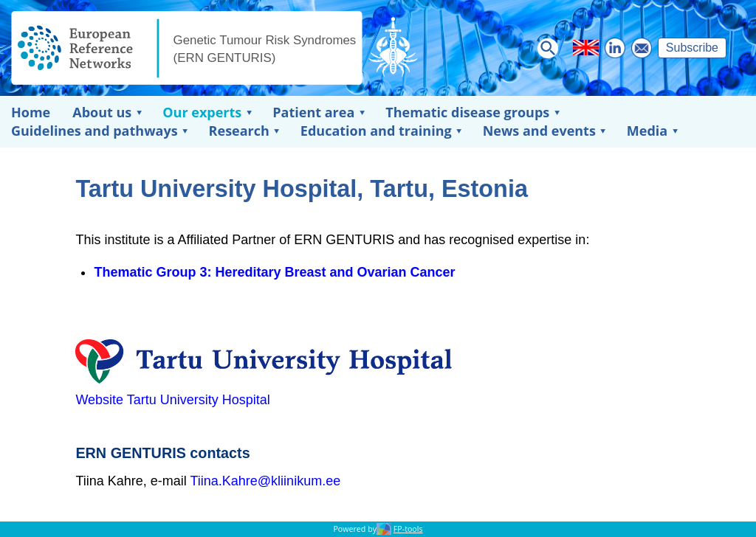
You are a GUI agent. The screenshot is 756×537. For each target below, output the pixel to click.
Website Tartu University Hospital (172, 400)
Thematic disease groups (467, 112)
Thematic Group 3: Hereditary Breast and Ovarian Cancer (274, 272)
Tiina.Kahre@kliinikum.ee (265, 481)
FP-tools (408, 529)
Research (239, 131)
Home (31, 112)
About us (102, 112)
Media (647, 131)
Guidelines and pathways (94, 131)
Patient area (313, 112)
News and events (539, 131)
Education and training (376, 131)
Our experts (202, 112)
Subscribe (692, 48)
